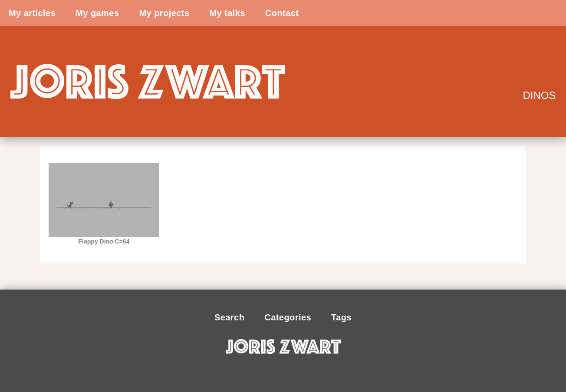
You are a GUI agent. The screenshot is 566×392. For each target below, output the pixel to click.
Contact (282, 13)
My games (97, 13)
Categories (288, 317)
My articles (32, 13)
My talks (227, 13)
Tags (341, 317)
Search (229, 317)
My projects (164, 13)
